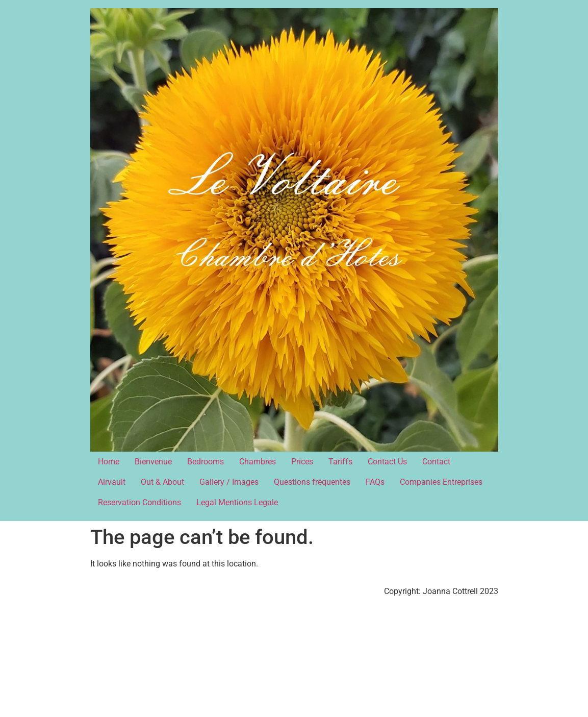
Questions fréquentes (312, 482)
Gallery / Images (229, 482)
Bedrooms (206, 462)
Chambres (258, 462)
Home (109, 462)
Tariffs (340, 462)
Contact (436, 462)
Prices (302, 462)
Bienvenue (153, 462)
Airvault (112, 482)
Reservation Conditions (139, 502)
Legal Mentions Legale (237, 502)
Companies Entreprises (441, 482)
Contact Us (387, 462)
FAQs (375, 482)
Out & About (162, 482)
